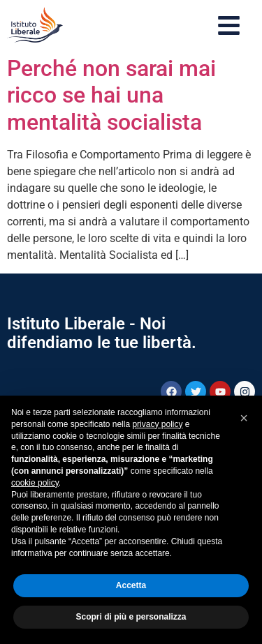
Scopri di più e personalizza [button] (131, 617)
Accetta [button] (131, 585)
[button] (244, 418)
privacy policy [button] (157, 424)
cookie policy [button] (35, 483)
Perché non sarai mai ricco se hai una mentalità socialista (111, 95)
